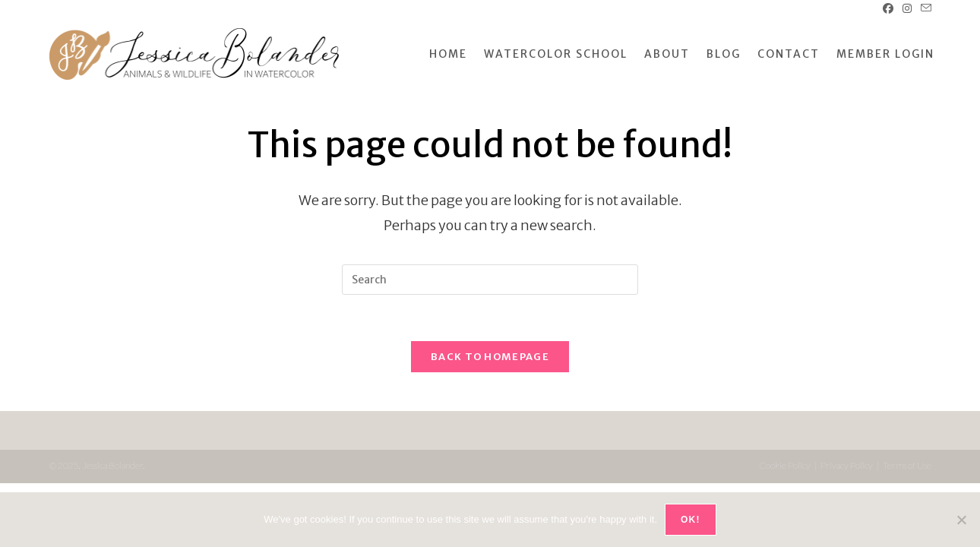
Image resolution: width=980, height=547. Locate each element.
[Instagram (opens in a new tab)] (907, 8)
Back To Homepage (490, 357)
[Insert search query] (490, 280)
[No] (961, 520)
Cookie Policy (785, 465)
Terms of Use (907, 465)
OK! (691, 520)
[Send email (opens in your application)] (924, 8)
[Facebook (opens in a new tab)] (888, 8)
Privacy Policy (847, 465)
